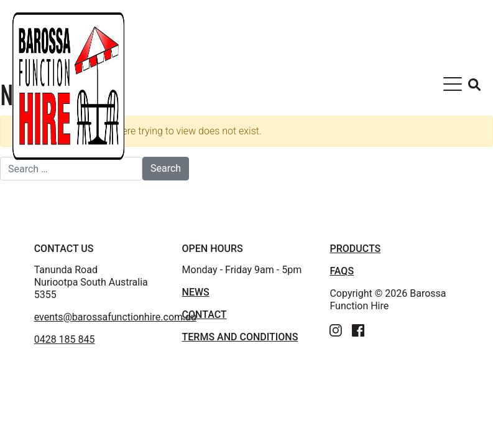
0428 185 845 (65, 339)
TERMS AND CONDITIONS (240, 337)
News (196, 292)
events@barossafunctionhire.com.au (115, 317)
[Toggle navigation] (453, 86)
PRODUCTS (355, 249)
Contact (205, 315)
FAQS (342, 271)
